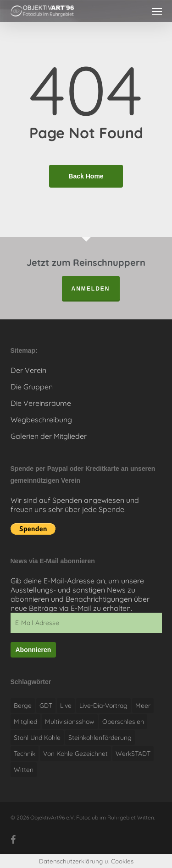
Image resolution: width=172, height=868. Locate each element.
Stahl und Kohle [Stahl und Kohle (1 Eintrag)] (37, 738)
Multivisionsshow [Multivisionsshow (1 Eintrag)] (70, 722)
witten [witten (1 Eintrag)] (24, 770)
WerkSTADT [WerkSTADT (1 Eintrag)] (133, 754)
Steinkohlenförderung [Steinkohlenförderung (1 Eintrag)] (100, 738)
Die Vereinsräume (41, 403)
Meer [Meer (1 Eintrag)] (143, 706)
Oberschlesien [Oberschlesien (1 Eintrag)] (123, 722)
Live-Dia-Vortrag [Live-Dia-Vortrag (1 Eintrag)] (103, 706)
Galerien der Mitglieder (49, 436)
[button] (157, 11)
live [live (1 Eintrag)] (66, 706)
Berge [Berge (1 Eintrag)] (23, 706)
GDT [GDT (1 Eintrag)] (46, 706)
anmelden (91, 289)
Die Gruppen (32, 387)
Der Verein (28, 370)
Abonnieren (33, 650)
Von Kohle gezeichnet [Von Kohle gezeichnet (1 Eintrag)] (75, 754)
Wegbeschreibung (41, 420)
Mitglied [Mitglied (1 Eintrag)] (25, 722)
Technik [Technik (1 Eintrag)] (25, 754)
